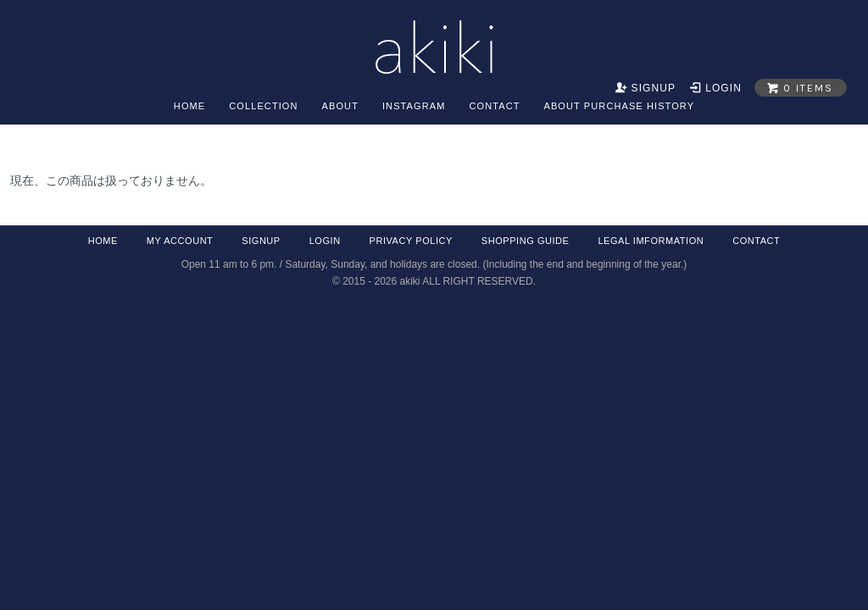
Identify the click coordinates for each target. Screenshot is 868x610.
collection (263, 106)
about (340, 106)
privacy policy (411, 241)
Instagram (414, 106)
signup (261, 241)
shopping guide (526, 241)
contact (494, 106)
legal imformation (651, 241)
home (189, 106)
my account (180, 241)
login (325, 241)
